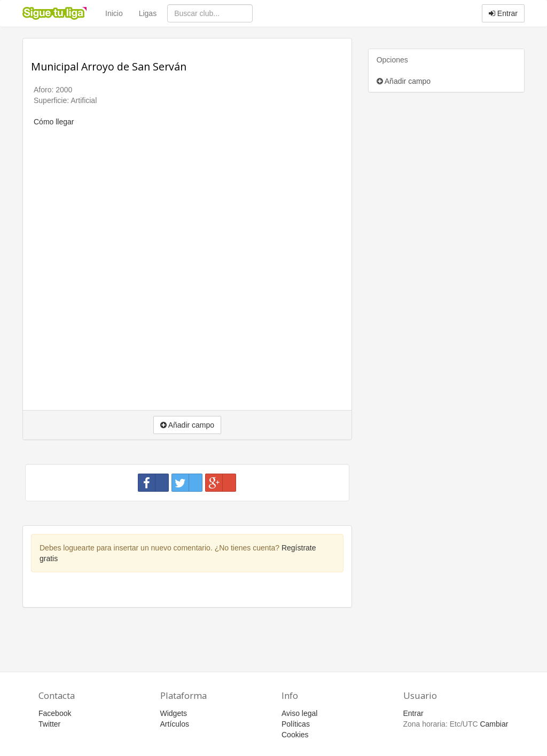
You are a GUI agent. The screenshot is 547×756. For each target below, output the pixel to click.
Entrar (503, 13)
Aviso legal (299, 713)
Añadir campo (404, 81)
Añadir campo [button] (187, 425)
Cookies (295, 735)
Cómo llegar (54, 122)
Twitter (49, 724)
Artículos (175, 724)
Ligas (148, 13)
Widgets (174, 713)
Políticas (296, 724)
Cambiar (494, 724)
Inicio (114, 13)
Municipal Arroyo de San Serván (109, 66)
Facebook (55, 713)
